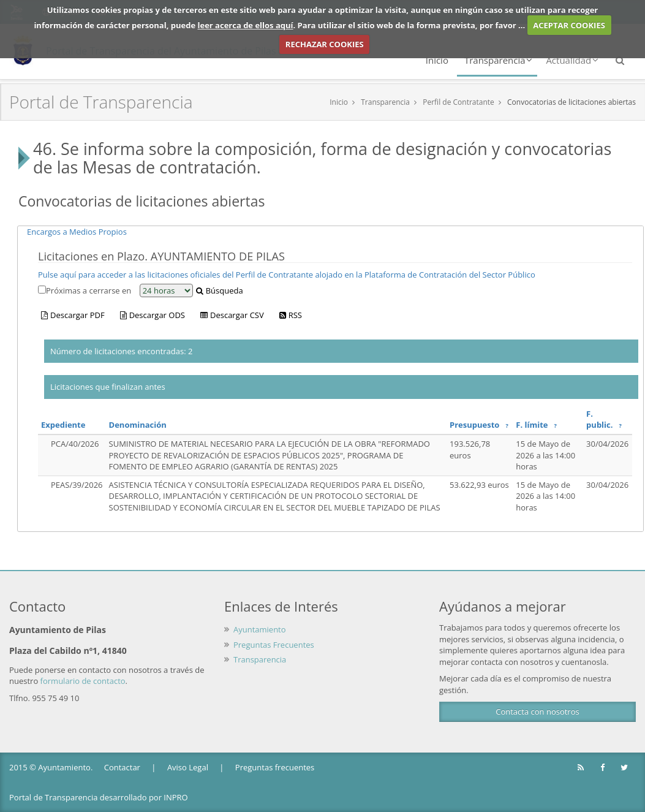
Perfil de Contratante (458, 102)
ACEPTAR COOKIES (569, 25)
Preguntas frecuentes (275, 767)
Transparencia (498, 60)
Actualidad (572, 60)
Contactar (122, 767)
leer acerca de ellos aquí (246, 25)
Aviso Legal (188, 767)
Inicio (437, 60)
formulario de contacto (83, 681)
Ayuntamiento (260, 629)
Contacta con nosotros (537, 711)
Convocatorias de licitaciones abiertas (571, 102)
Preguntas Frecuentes (274, 645)
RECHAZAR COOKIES (325, 44)
